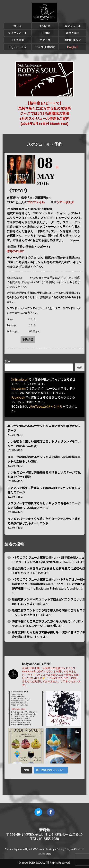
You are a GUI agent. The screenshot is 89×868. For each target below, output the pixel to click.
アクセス (45, 40)
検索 (7, 361)
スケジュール (73, 26)
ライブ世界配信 (45, 47)
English (73, 47)
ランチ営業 (17, 40)
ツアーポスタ (65, 202)
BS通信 (45, 33)
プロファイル (36, 202)
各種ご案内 (73, 33)
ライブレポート (18, 33)
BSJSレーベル (17, 47)
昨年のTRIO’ (15, 251)
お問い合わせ (73, 40)
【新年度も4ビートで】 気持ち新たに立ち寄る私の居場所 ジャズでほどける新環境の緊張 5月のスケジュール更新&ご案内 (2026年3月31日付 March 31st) (45, 113)
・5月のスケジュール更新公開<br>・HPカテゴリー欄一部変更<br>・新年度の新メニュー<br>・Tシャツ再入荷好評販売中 (49, 584)
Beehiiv (52, 626)
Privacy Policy (64, 849)
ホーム (17, 26)
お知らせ (45, 26)
